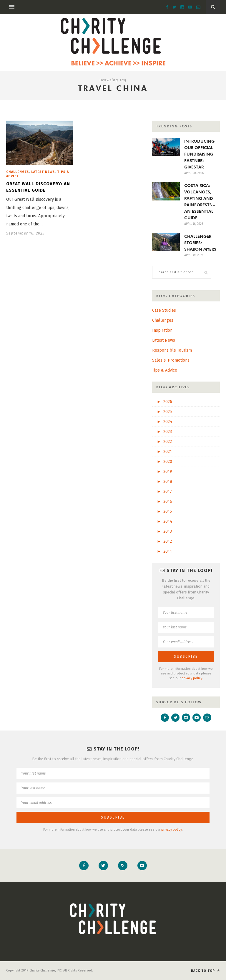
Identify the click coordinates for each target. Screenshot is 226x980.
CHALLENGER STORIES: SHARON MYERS (200, 243)
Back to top (205, 970)
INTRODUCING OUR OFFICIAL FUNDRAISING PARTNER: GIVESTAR (199, 154)
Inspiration (162, 330)
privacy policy (192, 678)
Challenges (18, 172)
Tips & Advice (165, 370)
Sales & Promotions (171, 360)
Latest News (43, 172)
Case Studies (164, 310)
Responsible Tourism (172, 350)
